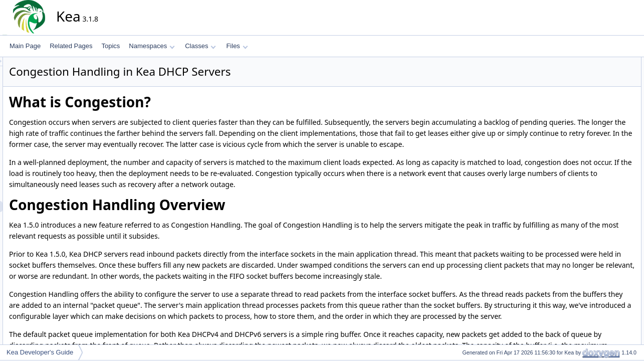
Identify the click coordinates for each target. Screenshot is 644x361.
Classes (200, 46)
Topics (111, 46)
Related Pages (71, 46)
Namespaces (152, 46)
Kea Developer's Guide (40, 352)
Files (237, 46)
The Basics (591, 107)
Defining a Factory (601, 118)
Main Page (25, 46)
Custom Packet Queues (600, 85)
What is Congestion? (596, 63)
